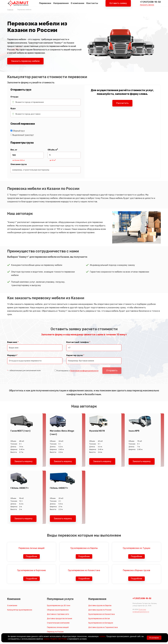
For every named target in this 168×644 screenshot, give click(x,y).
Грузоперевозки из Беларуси (101, 623)
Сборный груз (19, 131)
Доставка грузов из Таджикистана (103, 627)
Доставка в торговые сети (58, 614)
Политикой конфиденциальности (84, 371)
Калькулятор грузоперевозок (20, 610)
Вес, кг (14, 150)
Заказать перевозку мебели (25, 61)
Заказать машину (23, 461)
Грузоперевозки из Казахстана (102, 614)
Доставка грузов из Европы (100, 605)
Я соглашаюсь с (78, 371)
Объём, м (53, 150)
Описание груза (19, 164)
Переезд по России (55, 632)
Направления (61, 5)
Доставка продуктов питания (60, 618)
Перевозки (45, 5)
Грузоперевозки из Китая (99, 618)
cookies (102, 636)
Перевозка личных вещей (58, 627)
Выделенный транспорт (23, 135)
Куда (13, 109)
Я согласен (154, 638)
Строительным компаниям (58, 623)
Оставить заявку (118, 5)
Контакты (92, 5)
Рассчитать (122, 103)
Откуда (14, 97)
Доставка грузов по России (100, 610)
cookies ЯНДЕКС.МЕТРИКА (55, 639)
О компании (78, 5)
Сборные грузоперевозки (58, 610)
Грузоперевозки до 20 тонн (59, 605)
